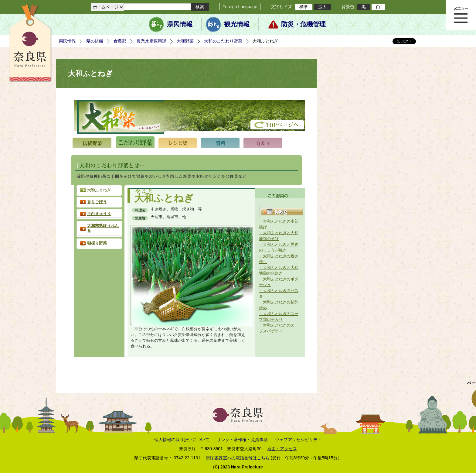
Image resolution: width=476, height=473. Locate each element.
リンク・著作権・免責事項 (242, 440)
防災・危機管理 (303, 24)
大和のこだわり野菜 (223, 41)
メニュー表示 (461, 15)
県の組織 (95, 41)
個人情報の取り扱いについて (182, 440)
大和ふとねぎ (99, 190)
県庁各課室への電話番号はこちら (238, 458)
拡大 (322, 7)
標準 (304, 7)
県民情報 (180, 24)
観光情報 (237, 24)
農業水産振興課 (151, 41)
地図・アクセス (282, 449)
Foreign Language (240, 7)
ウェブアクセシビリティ (298, 440)
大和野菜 (185, 41)
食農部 (120, 41)
